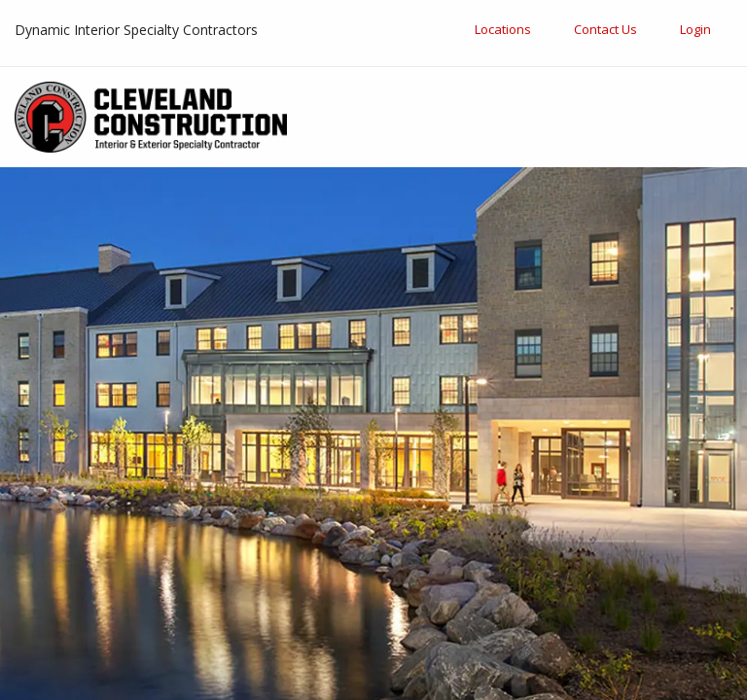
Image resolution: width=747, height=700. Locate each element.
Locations (503, 29)
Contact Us (605, 29)
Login (695, 29)
